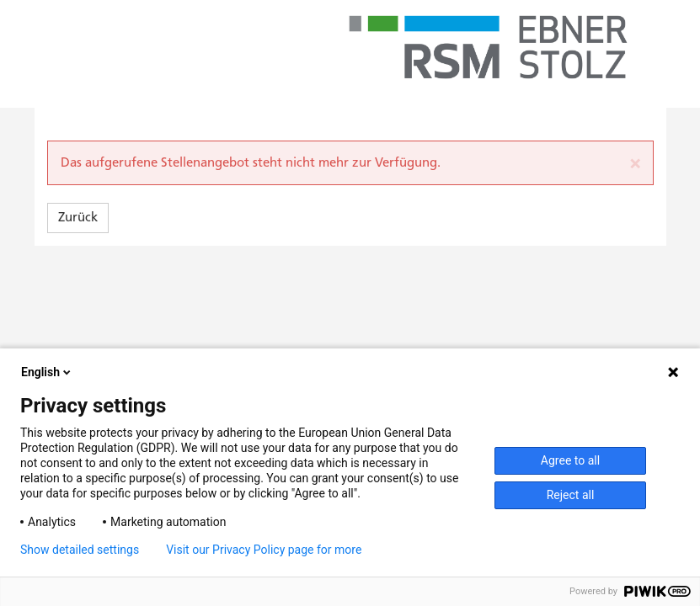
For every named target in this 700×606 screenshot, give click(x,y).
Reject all (571, 495)
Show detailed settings (80, 550)
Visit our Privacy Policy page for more (264, 550)
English (47, 372)
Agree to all (570, 460)
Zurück (78, 217)
